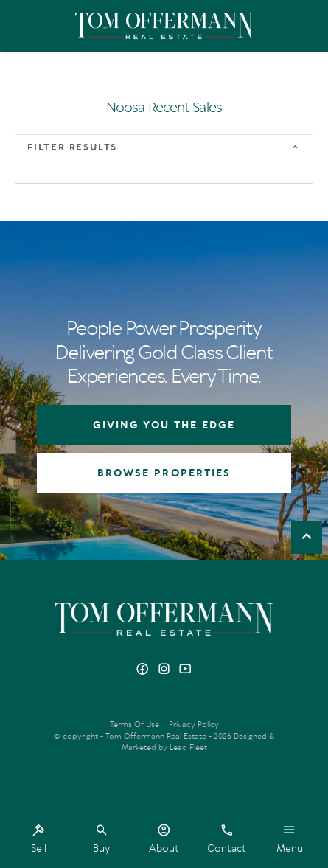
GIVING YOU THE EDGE (164, 425)
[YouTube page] (186, 670)
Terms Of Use (135, 725)
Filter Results (72, 147)
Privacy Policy (194, 725)
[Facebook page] (144, 670)
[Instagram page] (165, 670)
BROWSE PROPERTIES (164, 473)
